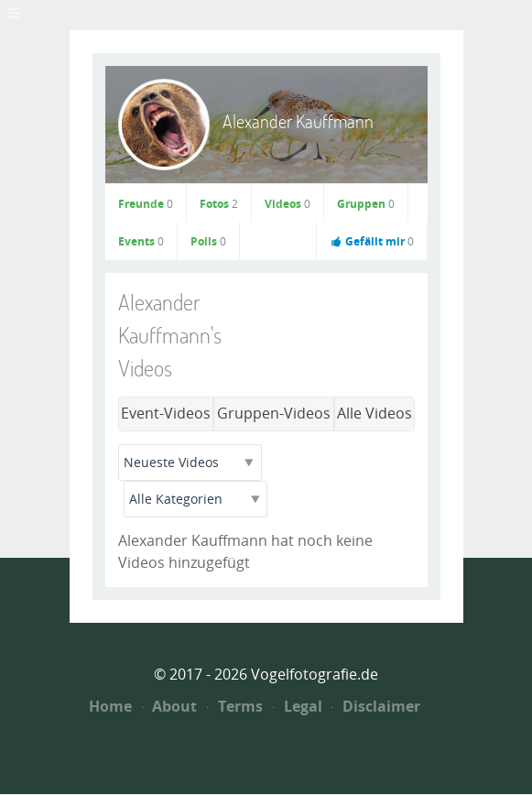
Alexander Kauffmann (298, 121)
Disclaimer (376, 706)
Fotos (219, 204)
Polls (208, 241)
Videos (288, 204)
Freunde (146, 204)
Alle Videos (375, 414)
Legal (298, 706)
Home (110, 706)
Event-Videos (166, 414)
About (170, 706)
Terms (235, 706)
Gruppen (366, 204)
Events (141, 241)
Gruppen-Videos (274, 414)
